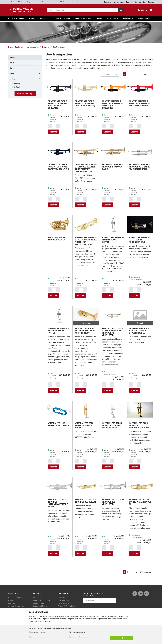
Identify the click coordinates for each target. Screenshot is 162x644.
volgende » (148, 74)
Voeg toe (54, 132)
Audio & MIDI (113, 19)
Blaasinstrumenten (16, 19)
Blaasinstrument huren (42, 600)
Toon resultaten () (25, 94)
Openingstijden (64, 600)
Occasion (17, 83)
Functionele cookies (38, 633)
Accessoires (128, 19)
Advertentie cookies (38, 637)
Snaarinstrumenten (83, 19)
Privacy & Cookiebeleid (67, 606)
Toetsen (99, 19)
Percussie (44, 19)
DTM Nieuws (63, 597)
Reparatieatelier (39, 603)
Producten (18, 47)
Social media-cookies (79, 637)
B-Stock (17, 87)
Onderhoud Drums (40, 606)
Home (10, 47)
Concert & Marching (61, 19)
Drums (32, 19)
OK (122, 638)
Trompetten (45, 47)
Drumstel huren (39, 597)
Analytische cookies (79, 633)
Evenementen (144, 19)
